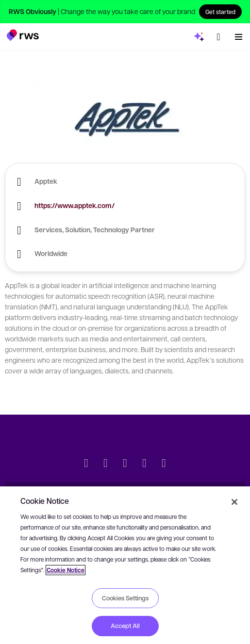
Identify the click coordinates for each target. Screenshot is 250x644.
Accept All (125, 626)
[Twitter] (86, 464)
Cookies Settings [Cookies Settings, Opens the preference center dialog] (125, 598)
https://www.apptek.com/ (75, 205)
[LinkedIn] (106, 464)
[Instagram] (164, 464)
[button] (23, 35)
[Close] (234, 502)
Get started (220, 12)
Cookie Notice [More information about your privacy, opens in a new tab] (66, 570)
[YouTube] (145, 464)
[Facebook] (125, 464)
